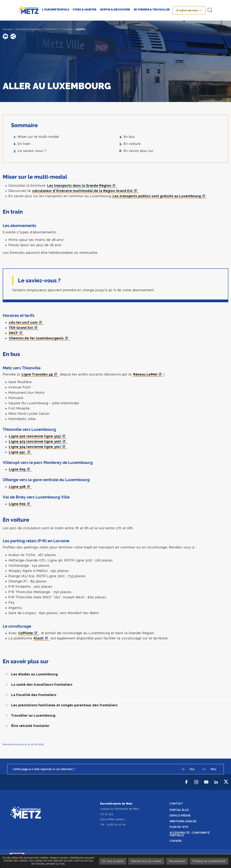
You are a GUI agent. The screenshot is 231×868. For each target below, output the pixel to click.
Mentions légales (183, 821)
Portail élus (179, 810)
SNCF (13, 333)
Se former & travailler (28, 29)
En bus (129, 137)
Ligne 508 (17, 487)
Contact (176, 804)
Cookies (176, 841)
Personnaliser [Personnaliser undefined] (177, 861)
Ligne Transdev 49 (37, 374)
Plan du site (179, 827)
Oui (192, 769)
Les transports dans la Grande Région (79, 185)
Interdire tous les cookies (146, 861)
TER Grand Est (21, 328)
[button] (5, 36)
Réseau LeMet (145, 374)
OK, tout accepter (113, 861)
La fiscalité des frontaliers (34, 695)
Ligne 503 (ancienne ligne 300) (35, 441)
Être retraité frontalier (30, 726)
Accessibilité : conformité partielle (190, 834)
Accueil (7, 29)
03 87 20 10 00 (116, 825)
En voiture (132, 144)
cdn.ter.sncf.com (23, 322)
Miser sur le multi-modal (38, 137)
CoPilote (26, 633)
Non (213, 769)
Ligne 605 (17, 469)
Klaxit (39, 638)
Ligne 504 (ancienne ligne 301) (35, 447)
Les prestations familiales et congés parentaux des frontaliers (65, 705)
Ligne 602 (17, 504)
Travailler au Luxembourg (33, 715)
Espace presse (180, 816)
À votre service (187, 10)
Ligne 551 (17, 452)
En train (24, 144)
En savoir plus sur (139, 151)
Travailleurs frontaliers (59, 29)
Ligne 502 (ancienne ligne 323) (35, 436)
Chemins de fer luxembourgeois (36, 338)
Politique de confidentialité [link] (209, 861)
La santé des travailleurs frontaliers (42, 685)
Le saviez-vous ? (32, 151)
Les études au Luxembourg (34, 674)
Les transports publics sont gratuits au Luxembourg (157, 196)
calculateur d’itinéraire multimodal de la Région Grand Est (82, 191)
